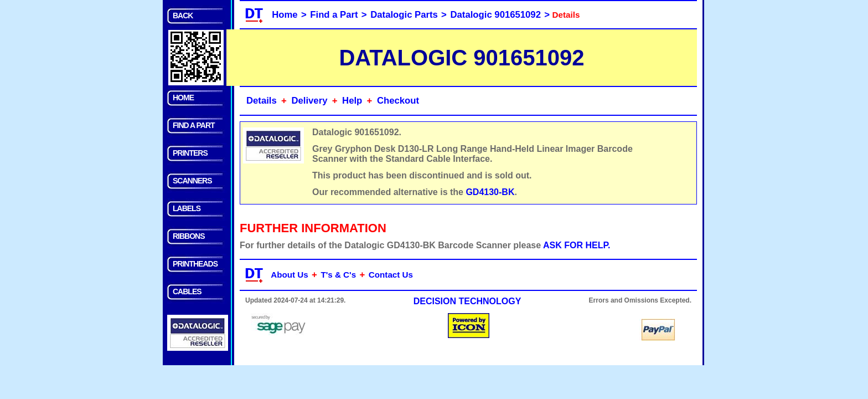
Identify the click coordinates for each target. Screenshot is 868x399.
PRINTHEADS (195, 264)
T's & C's (338, 275)
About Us (290, 275)
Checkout (398, 101)
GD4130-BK (490, 192)
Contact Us (391, 275)
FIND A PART (194, 125)
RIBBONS (189, 236)
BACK (183, 16)
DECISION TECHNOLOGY (467, 301)
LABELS (187, 208)
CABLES (187, 291)
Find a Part (334, 15)
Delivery (309, 101)
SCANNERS (192, 181)
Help (352, 101)
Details (262, 101)
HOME (183, 98)
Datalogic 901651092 (496, 15)
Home (285, 15)
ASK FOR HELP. (577, 245)
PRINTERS (190, 153)
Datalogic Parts (404, 15)
